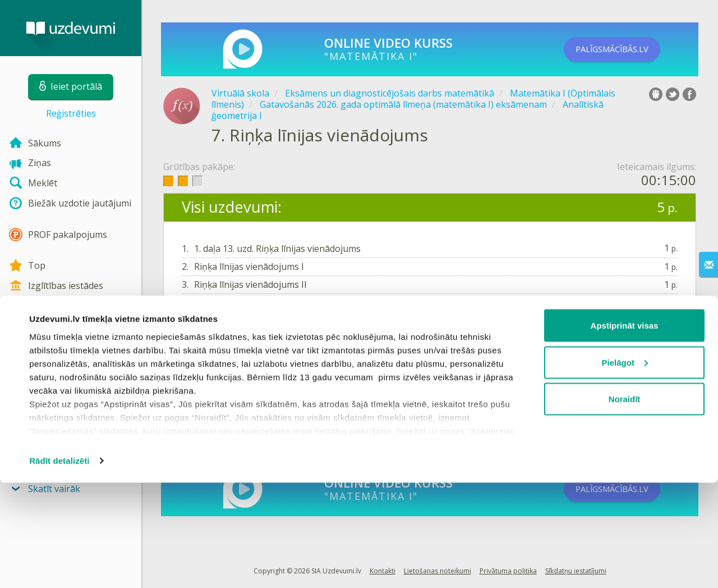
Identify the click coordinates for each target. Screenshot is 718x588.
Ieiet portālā (217, 358)
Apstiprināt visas (625, 431)
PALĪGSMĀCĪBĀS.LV (627, 49)
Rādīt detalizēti (59, 566)
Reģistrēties (71, 113)
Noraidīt (625, 504)
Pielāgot (625, 468)
